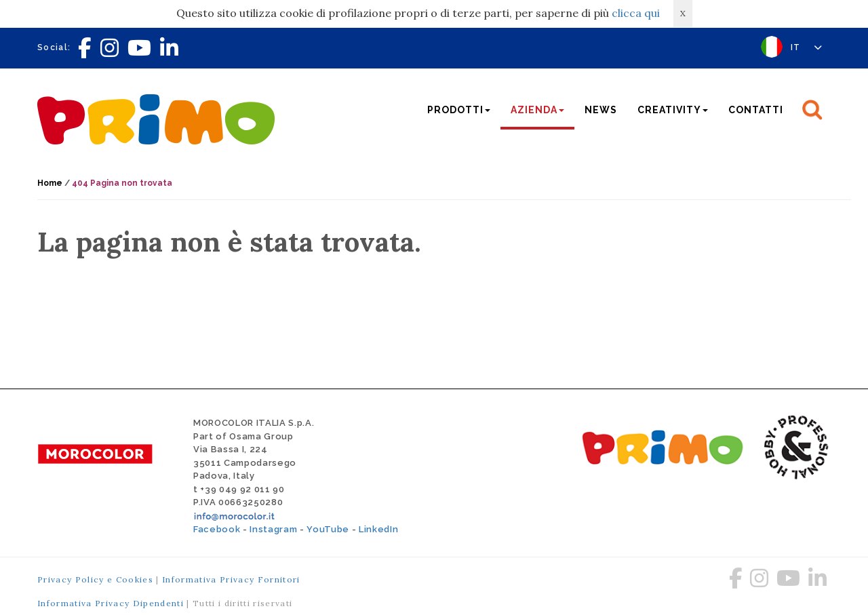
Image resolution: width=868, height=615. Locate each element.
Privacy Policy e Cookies (95, 579)
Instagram (273, 529)
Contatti (756, 110)
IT (807, 47)
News (601, 110)
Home (50, 183)
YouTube (328, 529)
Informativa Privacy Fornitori (231, 579)
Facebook (217, 529)
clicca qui (636, 13)
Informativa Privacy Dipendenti (111, 603)
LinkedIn (378, 529)
